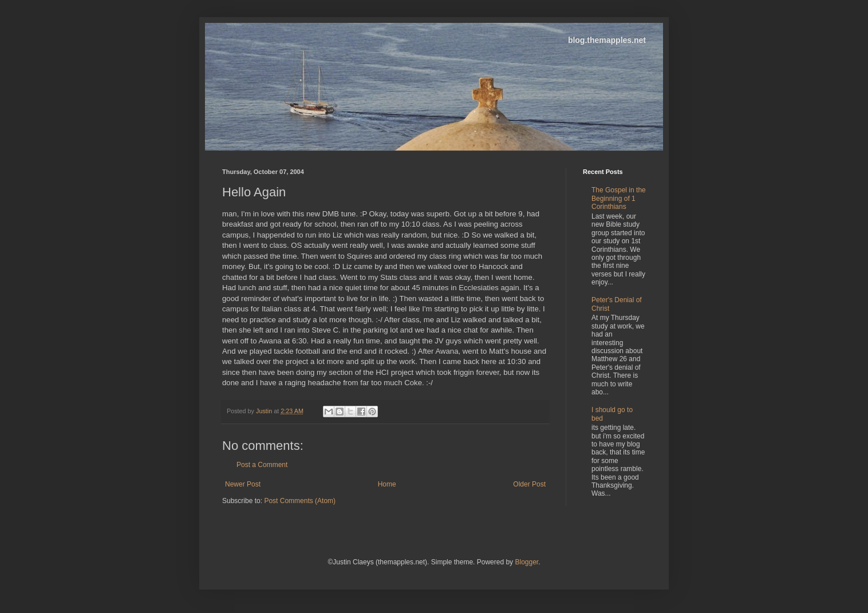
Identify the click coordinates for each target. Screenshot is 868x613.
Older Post (529, 484)
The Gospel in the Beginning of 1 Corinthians (619, 198)
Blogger (526, 562)
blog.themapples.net (607, 40)
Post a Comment (262, 465)
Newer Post (243, 484)
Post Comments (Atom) (300, 501)
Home (387, 484)
